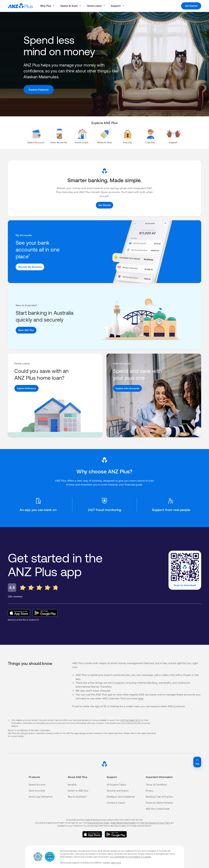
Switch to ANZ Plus (78, 791)
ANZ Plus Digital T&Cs (130, 720)
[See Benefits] (30, 267)
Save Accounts (37, 791)
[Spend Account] (36, 138)
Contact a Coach (116, 803)
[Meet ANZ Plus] (26, 330)
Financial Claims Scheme (159, 803)
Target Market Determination (123, 823)
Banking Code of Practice (160, 797)
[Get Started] (104, 205)
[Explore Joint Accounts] (127, 388)
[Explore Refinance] (26, 388)
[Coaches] (150, 138)
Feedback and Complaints (121, 797)
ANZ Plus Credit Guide (158, 809)
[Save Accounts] (59, 138)
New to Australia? (77, 797)
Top (197, 762)
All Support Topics (117, 785)
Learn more (116, 863)
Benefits (72, 785)
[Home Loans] (82, 138)
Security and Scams (118, 791)
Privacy (150, 791)
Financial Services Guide (98, 823)
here (141, 698)
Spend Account (37, 785)
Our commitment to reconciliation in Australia (130, 857)
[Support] (173, 138)
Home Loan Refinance (41, 797)
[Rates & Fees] (104, 138)
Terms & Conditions (156, 785)
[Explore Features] (39, 90)
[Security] (127, 138)
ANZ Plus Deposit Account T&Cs (155, 823)
